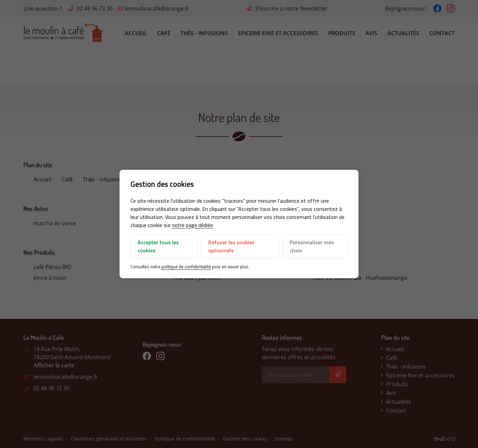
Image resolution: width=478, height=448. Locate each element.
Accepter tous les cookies (158, 246)
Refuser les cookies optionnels (231, 246)
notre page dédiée (193, 225)
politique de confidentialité (186, 267)
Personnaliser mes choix (312, 246)
